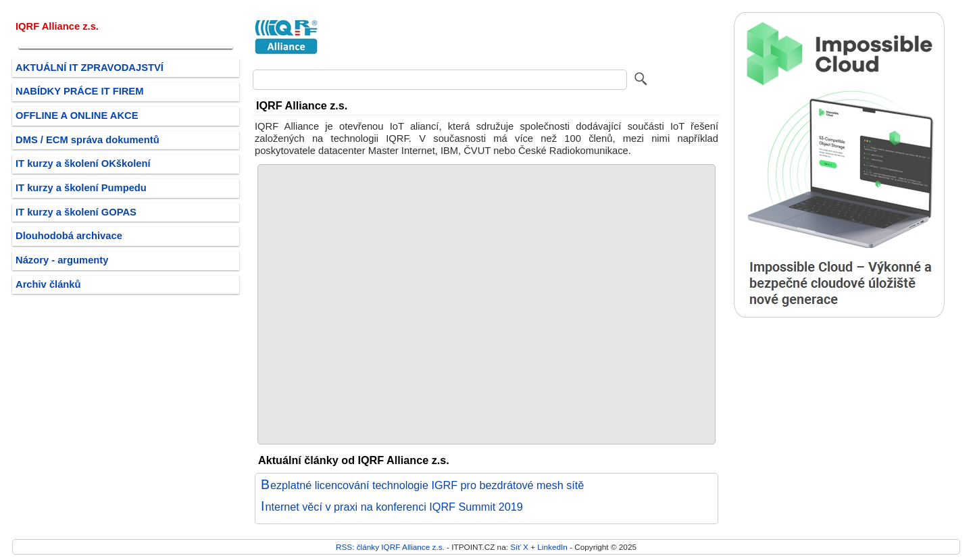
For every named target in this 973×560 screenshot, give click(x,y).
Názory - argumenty (62, 260)
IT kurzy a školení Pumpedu (81, 188)
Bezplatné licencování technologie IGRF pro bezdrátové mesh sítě (422, 485)
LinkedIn (552, 547)
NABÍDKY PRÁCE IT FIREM (79, 91)
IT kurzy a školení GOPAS (76, 212)
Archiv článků (48, 284)
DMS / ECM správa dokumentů (88, 140)
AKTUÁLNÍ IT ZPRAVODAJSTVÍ (90, 68)
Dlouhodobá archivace (69, 236)
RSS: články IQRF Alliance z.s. (390, 547)
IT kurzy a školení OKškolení (83, 163)
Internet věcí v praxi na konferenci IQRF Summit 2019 (392, 507)
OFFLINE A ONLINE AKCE (77, 116)
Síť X (519, 547)
